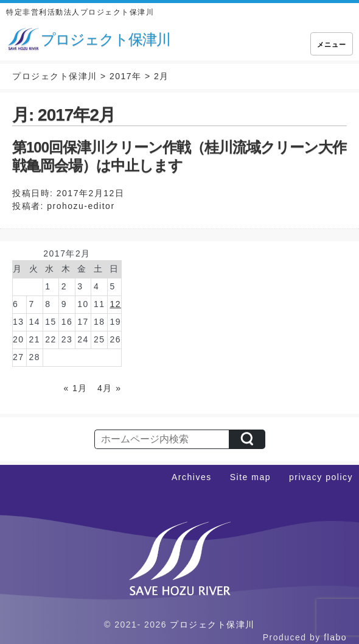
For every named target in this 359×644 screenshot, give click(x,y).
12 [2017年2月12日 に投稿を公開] (115, 304)
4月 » (109, 388)
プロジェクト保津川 (212, 625)
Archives (192, 477)
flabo (335, 637)
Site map (250, 477)
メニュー (332, 44)
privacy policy (321, 477)
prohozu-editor (81, 206)
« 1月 (75, 388)
